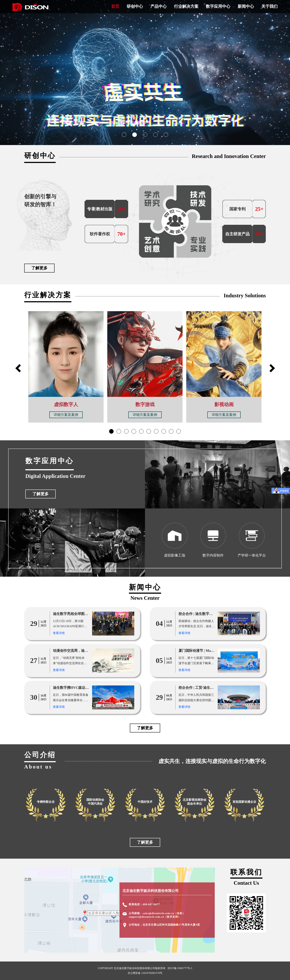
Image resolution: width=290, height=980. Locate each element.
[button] (124, 135)
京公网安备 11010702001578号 (145, 973)
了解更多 (39, 268)
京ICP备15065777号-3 (180, 968)
